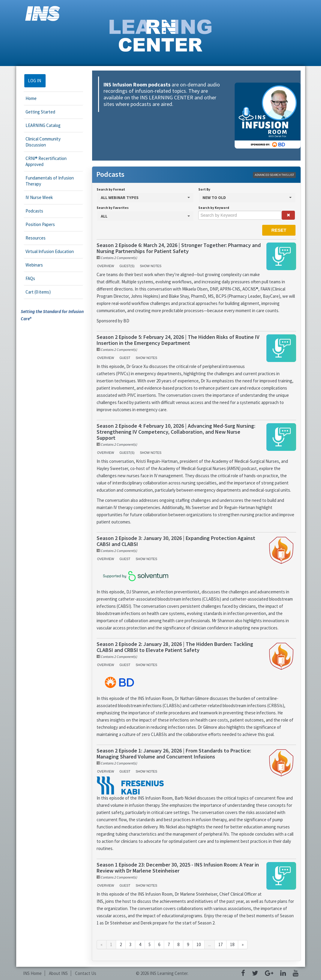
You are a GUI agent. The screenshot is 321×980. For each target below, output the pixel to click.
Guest (125, 358)
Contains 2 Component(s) (119, 258)
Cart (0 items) (38, 292)
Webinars (34, 265)
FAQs (30, 278)
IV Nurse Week (39, 197)
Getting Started (40, 112)
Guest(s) (127, 266)
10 (199, 944)
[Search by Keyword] (240, 215)
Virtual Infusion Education (50, 251)
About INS (58, 973)
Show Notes (151, 266)
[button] (288, 215)
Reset (279, 230)
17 (220, 944)
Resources (36, 238)
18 (232, 944)
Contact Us (86, 973)
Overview (106, 266)
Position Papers (40, 224)
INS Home (32, 973)
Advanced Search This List (274, 175)
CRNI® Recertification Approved (46, 161)
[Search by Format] (145, 198)
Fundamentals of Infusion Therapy (50, 181)
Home (31, 98)
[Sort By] (247, 198)
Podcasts (34, 211)
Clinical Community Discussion (43, 142)
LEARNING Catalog (43, 125)
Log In (34, 81)
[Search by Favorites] (145, 216)
